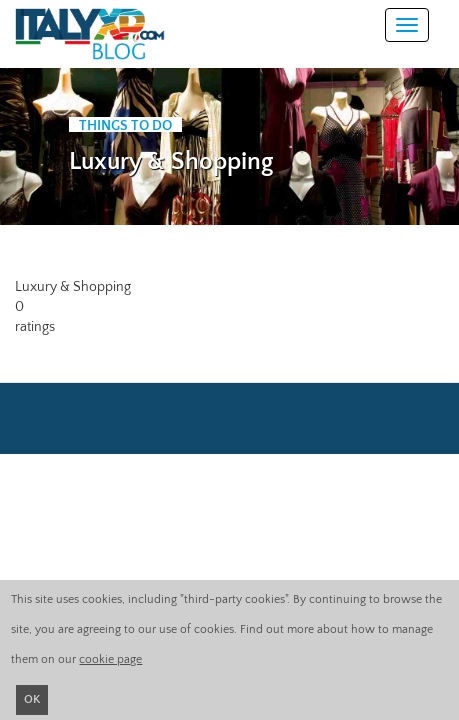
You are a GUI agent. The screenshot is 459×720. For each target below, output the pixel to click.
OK (32, 699)
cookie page (110, 659)
